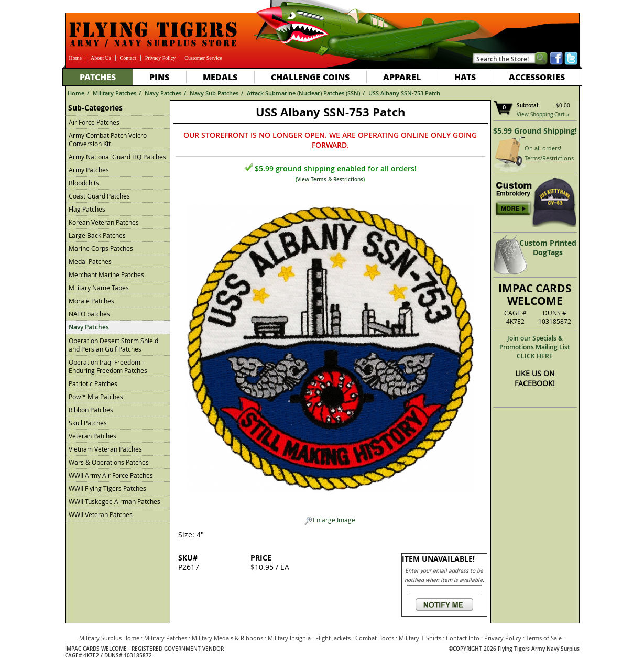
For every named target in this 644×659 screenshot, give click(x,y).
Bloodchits (84, 183)
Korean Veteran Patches (104, 222)
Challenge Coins (310, 77)
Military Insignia (289, 638)
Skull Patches (88, 423)
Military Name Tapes (99, 288)
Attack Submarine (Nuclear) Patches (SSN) (303, 93)
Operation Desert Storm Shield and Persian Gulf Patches (113, 345)
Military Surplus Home (109, 638)
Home (75, 58)
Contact (128, 58)
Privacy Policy (161, 58)
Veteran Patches (92, 436)
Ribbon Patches (91, 410)
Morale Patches (91, 301)
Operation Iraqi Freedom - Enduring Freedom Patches (108, 366)
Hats (465, 77)
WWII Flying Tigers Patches (107, 488)
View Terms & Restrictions (330, 179)
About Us (101, 58)
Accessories (537, 77)
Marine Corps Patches (101, 248)
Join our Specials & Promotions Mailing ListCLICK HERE (535, 347)
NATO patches (89, 314)
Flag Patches (87, 209)
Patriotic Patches (93, 383)
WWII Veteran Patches (101, 514)
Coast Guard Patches (99, 196)
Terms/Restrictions (549, 158)
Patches (98, 77)
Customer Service (203, 58)
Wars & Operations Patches (109, 462)
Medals (220, 77)
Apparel (402, 77)
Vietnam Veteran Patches (105, 449)
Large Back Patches (97, 235)
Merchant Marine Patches (106, 274)
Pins (159, 77)
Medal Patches (90, 261)
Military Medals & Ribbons (227, 638)
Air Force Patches (94, 122)
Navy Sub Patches (214, 93)
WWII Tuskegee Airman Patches (114, 501)
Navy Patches (163, 93)
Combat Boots (375, 638)
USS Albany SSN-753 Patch (404, 93)
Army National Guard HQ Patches (117, 157)
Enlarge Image (330, 520)
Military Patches (114, 93)
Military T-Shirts (420, 638)
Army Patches (89, 170)
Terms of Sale (544, 638)
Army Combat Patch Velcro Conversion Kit (108, 139)
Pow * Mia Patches (96, 397)
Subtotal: (528, 106)
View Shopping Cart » (543, 114)
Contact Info (463, 638)
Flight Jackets (333, 638)
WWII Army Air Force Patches (111, 475)
